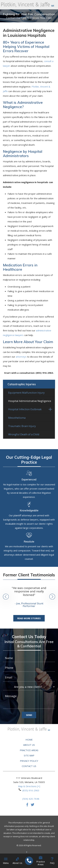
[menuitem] (29, 861)
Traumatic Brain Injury (22, 427)
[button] (50, 410)
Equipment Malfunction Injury (26, 394)
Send (29, 716)
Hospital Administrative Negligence (30, 402)
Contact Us (29, 767)
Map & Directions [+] (29, 787)
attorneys (21, 357)
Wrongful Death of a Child (24, 435)
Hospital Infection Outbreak (25, 410)
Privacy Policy (29, 762)
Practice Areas (29, 751)
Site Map (29, 756)
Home (29, 741)
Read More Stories (29, 619)
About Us (29, 746)
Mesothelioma (17, 419)
